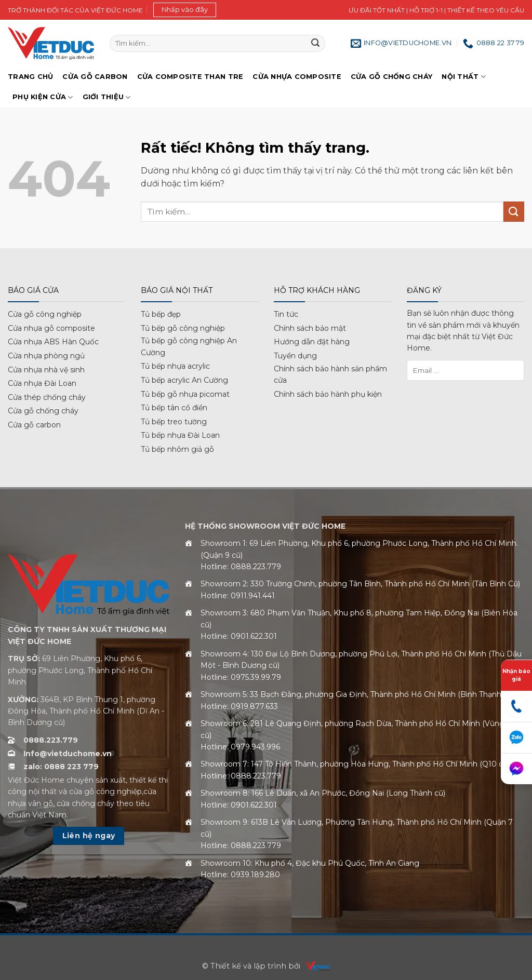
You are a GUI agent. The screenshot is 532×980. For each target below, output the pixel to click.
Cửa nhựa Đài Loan (42, 383)
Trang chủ (30, 77)
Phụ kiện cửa (43, 97)
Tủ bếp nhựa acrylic (175, 366)
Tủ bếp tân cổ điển (174, 408)
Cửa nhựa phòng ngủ (46, 356)
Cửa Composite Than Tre (190, 77)
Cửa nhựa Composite (297, 77)
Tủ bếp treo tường (174, 422)
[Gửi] (315, 44)
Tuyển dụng (295, 356)
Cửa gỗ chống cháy (391, 77)
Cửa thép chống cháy (47, 397)
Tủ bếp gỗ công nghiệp (183, 328)
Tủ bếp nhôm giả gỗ (177, 449)
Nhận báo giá (516, 675)
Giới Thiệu (107, 97)
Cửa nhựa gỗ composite (51, 328)
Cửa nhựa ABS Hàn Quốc (53, 342)
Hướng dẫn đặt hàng (312, 342)
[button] (185, 10)
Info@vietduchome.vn (68, 754)
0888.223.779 (51, 740)
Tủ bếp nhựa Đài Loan (180, 435)
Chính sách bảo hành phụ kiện (328, 394)
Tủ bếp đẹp (161, 314)
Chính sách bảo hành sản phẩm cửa (330, 374)
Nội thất (464, 77)
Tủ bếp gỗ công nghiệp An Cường (189, 346)
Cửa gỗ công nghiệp (45, 314)
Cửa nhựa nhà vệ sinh (46, 370)
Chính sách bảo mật (310, 328)
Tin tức (286, 314)
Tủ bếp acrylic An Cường (184, 380)
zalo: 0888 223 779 (61, 767)
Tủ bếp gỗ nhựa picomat (185, 394)
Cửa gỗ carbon (34, 425)
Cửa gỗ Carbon (95, 77)
